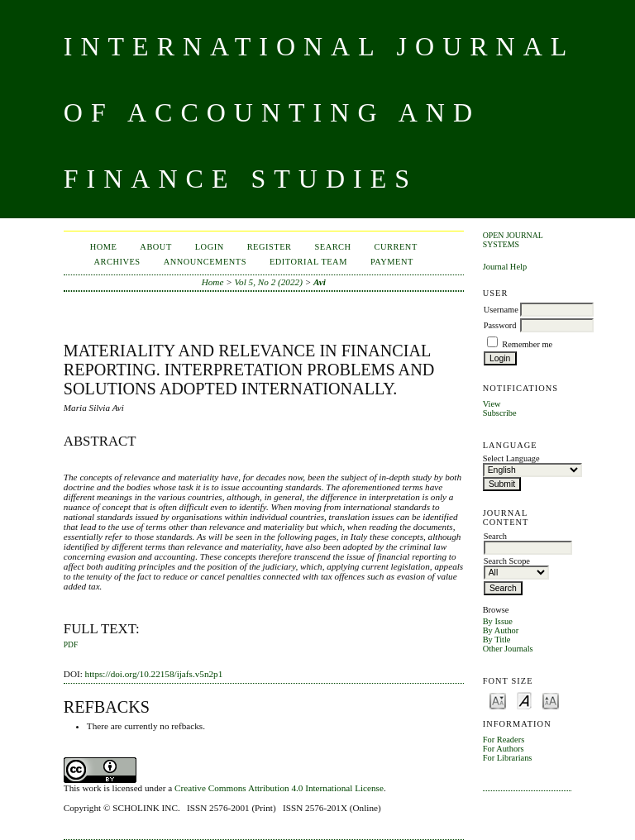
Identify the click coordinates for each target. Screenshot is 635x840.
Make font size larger (551, 700)
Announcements (205, 262)
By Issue (498, 621)
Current (396, 247)
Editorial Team (308, 262)
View (492, 404)
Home (104, 247)
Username (501, 310)
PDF (71, 645)
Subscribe (500, 413)
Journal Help (505, 267)
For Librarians (508, 758)
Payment (392, 262)
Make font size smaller (498, 700)
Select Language (511, 458)
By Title (497, 640)
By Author (501, 630)
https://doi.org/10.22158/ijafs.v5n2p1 (154, 674)
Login (210, 247)
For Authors (504, 749)
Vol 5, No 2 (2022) (269, 282)
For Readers (504, 740)
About (155, 247)
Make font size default (524, 700)
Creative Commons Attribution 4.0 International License (279, 788)
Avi (320, 282)
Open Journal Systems (513, 240)
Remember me (527, 344)
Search (332, 247)
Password (500, 325)
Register (270, 247)
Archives (117, 262)
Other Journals (508, 649)
